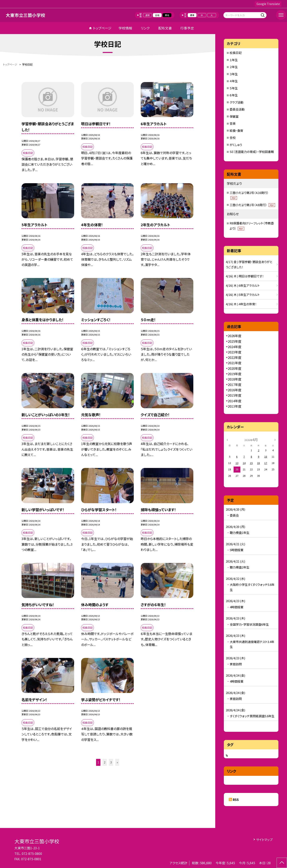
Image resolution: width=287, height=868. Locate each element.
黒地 (167, 15)
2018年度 (235, 379)
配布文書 (165, 28)
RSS (236, 799)
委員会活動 (237, 109)
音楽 (233, 123)
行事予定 (187, 28)
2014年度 (235, 401)
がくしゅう (236, 145)
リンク (145, 28)
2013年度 (235, 406)
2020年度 (235, 368)
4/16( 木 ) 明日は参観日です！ (245, 276)
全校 (233, 137)
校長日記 (236, 53)
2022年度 (235, 357)
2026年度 (235, 336)
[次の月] (275, 439)
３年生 (234, 74)
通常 (147, 15)
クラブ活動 (236, 102)
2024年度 (235, 347)
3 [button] (111, 762)
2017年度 (235, 385)
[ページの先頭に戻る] (282, 863)
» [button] (117, 762)
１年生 (234, 60)
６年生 (234, 95)
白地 (157, 15)
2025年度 (235, 341)
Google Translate (268, 4)
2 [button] (105, 762)
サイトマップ (264, 840)
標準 (192, 15)
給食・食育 (236, 131)
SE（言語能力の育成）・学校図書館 (252, 152)
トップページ (102, 28)
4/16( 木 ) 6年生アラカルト (243, 285)
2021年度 (235, 363)
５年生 (234, 88)
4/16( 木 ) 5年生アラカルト (243, 295)
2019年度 (235, 374)
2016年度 (235, 390)
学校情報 (125, 28)
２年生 (234, 67)
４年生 (234, 81)
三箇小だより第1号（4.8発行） (252, 205)
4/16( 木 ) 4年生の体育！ (241, 304)
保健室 (234, 116)
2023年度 (235, 352)
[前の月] (227, 439)
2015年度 (235, 395)
